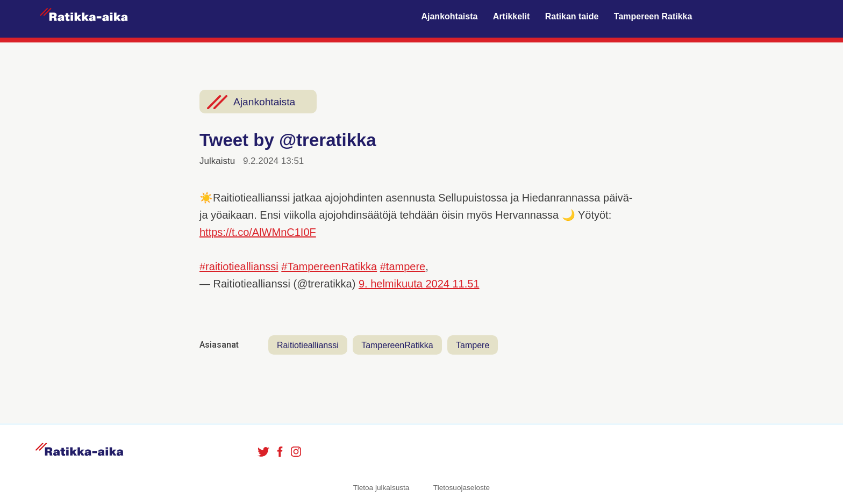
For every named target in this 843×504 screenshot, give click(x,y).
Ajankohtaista (449, 16)
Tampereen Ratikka (653, 16)
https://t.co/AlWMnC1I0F (258, 232)
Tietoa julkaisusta (381, 488)
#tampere (403, 267)
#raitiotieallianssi (239, 267)
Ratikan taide (572, 16)
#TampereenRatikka (329, 267)
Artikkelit (511, 16)
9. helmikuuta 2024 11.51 (419, 284)
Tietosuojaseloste (462, 488)
